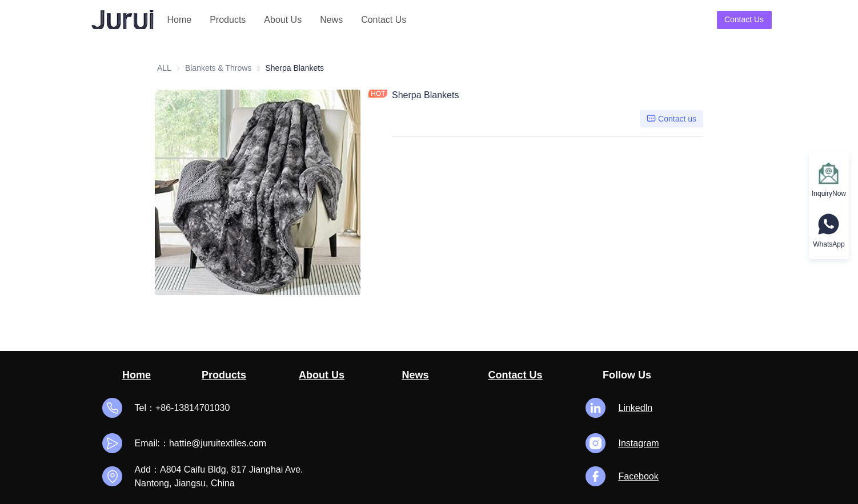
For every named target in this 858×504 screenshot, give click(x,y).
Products (228, 20)
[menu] (293, 20)
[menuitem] (180, 20)
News (331, 20)
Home (180, 20)
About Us (283, 20)
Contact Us (384, 20)
